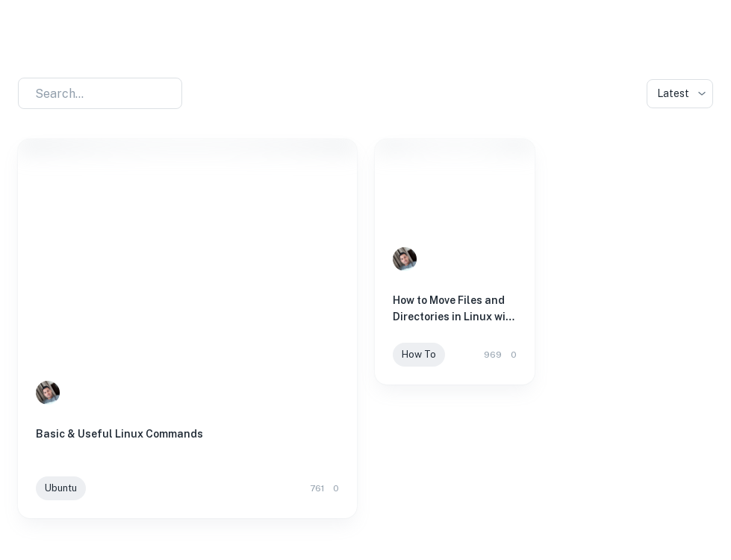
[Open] (175, 94)
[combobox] (91, 93)
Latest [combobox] (673, 93)
